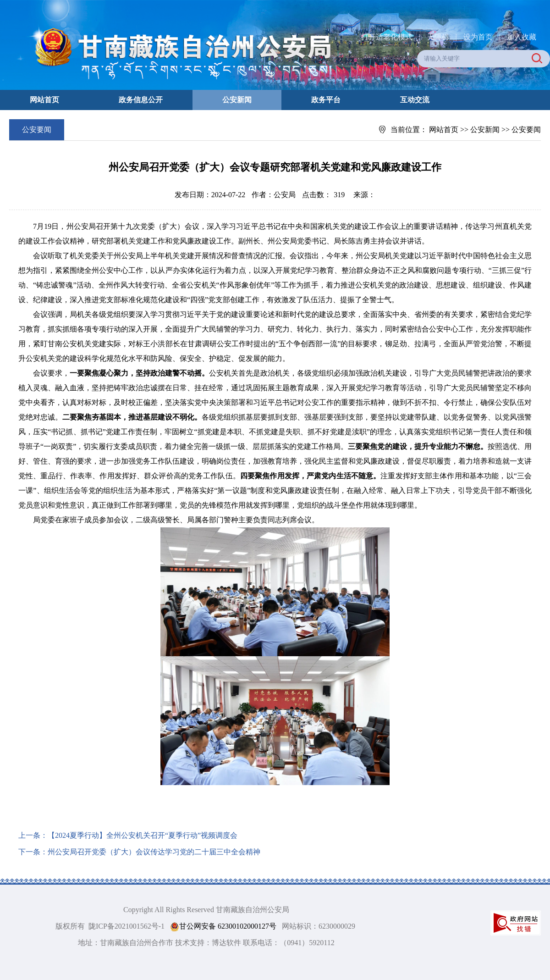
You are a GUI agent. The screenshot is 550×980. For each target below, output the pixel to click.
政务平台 (326, 100)
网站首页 (44, 100)
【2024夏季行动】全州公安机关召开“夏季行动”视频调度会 (143, 835)
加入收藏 (522, 37)
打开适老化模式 (387, 37)
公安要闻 (526, 130)
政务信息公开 (141, 100)
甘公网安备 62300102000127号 (223, 927)
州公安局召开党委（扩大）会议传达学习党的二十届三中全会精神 (154, 852)
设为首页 (478, 37)
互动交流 (415, 100)
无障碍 (438, 37)
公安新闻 (237, 100)
